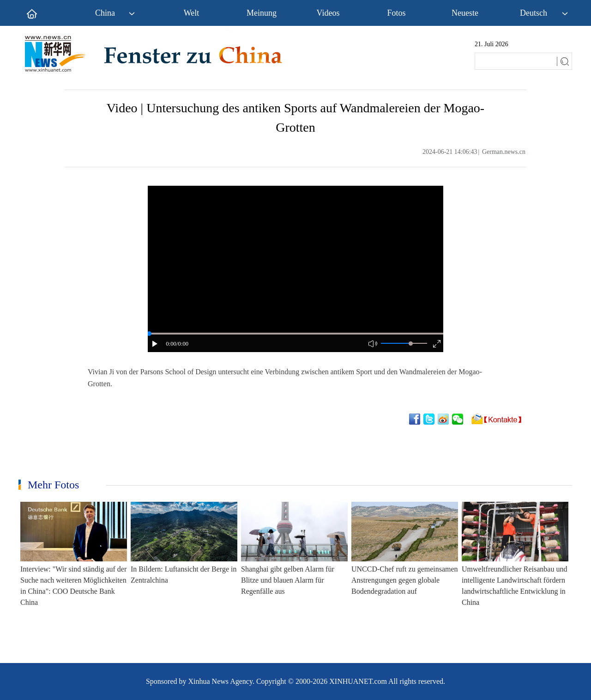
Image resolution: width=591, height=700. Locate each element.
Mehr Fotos (53, 485)
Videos (328, 13)
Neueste (465, 13)
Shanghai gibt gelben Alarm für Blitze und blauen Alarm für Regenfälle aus (288, 580)
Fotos (396, 13)
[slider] (411, 344)
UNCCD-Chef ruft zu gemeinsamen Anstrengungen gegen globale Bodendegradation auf (405, 580)
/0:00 (182, 344)
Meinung (262, 13)
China (105, 13)
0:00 (171, 344)
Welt (192, 13)
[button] (155, 344)
